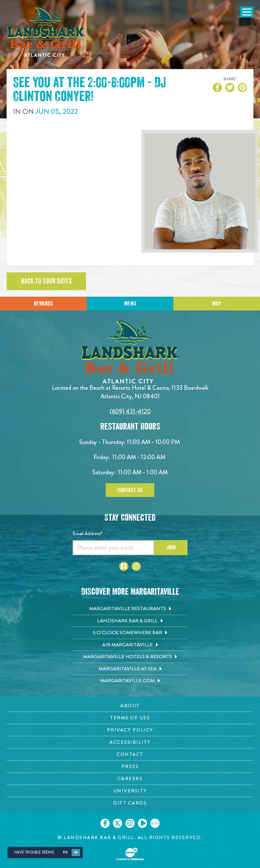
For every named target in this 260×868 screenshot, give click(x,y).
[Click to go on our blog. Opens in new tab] (155, 823)
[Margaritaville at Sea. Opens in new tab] (130, 669)
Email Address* (87, 533)
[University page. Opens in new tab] (130, 791)
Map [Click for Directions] (217, 304)
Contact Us (130, 490)
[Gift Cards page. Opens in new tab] (130, 803)
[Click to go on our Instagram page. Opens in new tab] (130, 823)
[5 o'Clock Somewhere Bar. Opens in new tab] (130, 633)
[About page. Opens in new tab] (130, 706)
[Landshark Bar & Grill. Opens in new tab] (130, 621)
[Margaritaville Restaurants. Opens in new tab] (130, 609)
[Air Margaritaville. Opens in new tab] (130, 645)
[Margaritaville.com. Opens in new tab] (130, 681)
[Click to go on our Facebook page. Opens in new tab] (105, 823)
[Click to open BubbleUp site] (130, 854)
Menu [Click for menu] (130, 304)
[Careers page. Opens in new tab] (130, 779)
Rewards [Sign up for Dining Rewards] (43, 304)
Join (171, 547)
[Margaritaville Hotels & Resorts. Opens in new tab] (130, 657)
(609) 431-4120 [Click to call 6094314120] (130, 411)
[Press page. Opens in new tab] (130, 767)
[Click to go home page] (46, 32)
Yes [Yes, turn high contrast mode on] (65, 852)
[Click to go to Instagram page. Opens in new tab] (136, 566)
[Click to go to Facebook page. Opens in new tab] (124, 566)
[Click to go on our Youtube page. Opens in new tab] (142, 823)
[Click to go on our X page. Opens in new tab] (118, 823)
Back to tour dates (46, 281)
